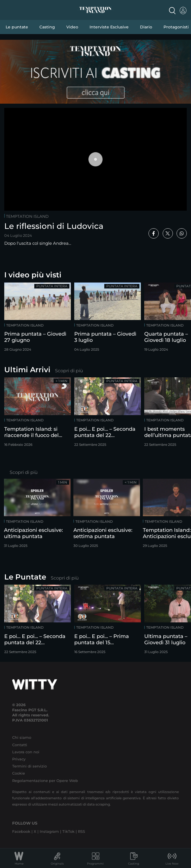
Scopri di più (69, 371)
